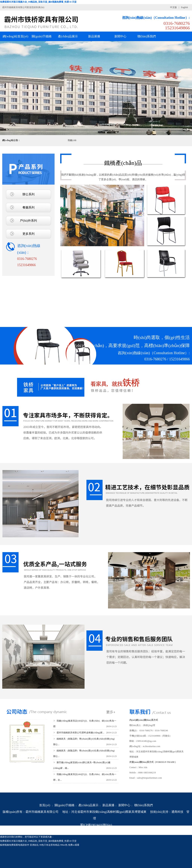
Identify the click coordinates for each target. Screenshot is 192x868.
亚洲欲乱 (34, 845)
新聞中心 (124, 805)
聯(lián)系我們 (144, 805)
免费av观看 (74, 845)
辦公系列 (28, 194)
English (184, 7)
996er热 (64, 845)
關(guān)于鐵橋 (64, 805)
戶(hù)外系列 (28, 221)
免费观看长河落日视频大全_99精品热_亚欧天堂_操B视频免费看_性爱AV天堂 (38, 2)
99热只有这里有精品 (49, 845)
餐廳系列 (28, 207)
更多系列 (28, 234)
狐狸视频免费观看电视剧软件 (15, 845)
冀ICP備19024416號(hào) (96, 825)
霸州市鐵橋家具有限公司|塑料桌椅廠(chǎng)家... (80, 733)
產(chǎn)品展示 (88, 805)
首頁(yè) (45, 805)
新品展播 (108, 805)
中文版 (173, 7)
